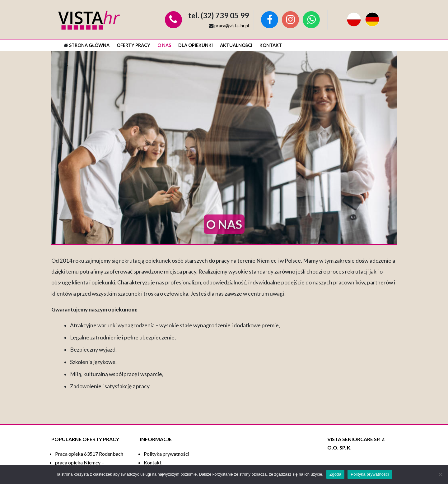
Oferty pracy (133, 45)
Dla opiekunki (196, 45)
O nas (164, 45)
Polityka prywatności (370, 474)
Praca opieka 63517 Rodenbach (89, 454)
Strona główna (89, 45)
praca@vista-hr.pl (232, 26)
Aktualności (236, 45)
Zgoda (335, 474)
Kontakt (271, 45)
